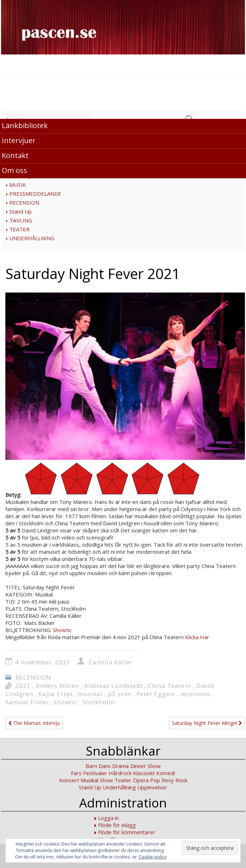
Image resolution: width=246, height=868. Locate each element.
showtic (66, 702)
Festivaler (95, 773)
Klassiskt (144, 773)
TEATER (19, 229)
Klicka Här (197, 637)
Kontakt (15, 155)
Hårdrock (120, 773)
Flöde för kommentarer (127, 832)
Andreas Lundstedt (114, 686)
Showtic (62, 630)
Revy (168, 780)
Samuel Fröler (27, 702)
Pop (155, 780)
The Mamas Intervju (34, 723)
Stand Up (20, 211)
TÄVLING (21, 220)
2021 (23, 686)
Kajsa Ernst (55, 694)
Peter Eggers (156, 694)
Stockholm (98, 702)
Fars (76, 773)
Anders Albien (57, 686)
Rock (181, 780)
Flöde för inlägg (117, 825)
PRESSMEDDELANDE (35, 194)
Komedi (166, 773)
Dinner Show (145, 766)
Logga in (108, 818)
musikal (90, 694)
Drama (121, 766)
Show (106, 780)
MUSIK (18, 185)
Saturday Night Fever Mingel (207, 723)
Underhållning (119, 787)
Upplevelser (152, 787)
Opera (141, 780)
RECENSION (24, 202)
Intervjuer (19, 140)
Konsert (69, 780)
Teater (123, 780)
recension (195, 694)
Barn (91, 766)
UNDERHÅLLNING (32, 238)
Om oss (14, 170)
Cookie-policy (153, 857)
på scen (120, 694)
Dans (105, 766)
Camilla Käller (111, 662)
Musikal (89, 780)
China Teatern (170, 686)
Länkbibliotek (25, 125)
